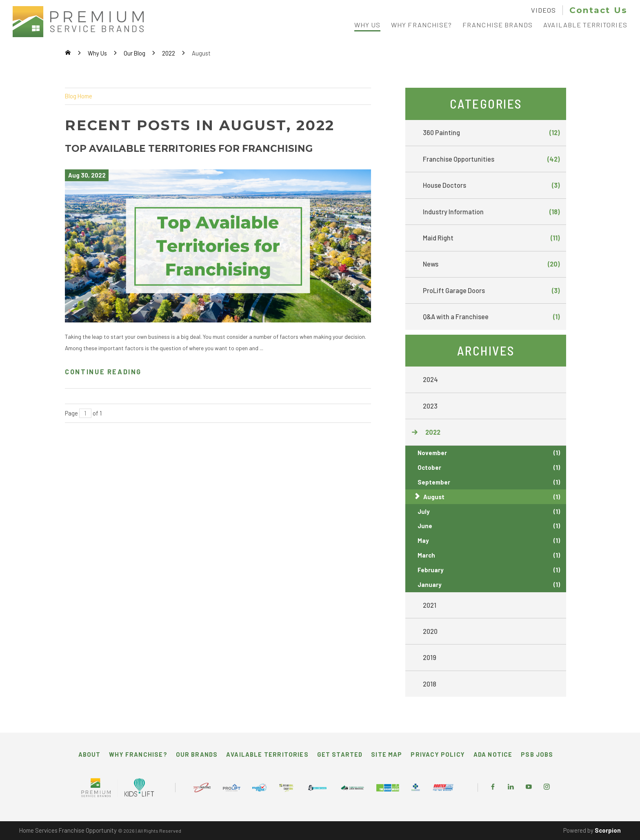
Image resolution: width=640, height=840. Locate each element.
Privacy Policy (438, 754)
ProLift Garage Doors (491, 291)
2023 (430, 406)
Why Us (97, 53)
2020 (430, 631)
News (491, 264)
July (489, 512)
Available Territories (267, 754)
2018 (430, 684)
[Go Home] (68, 53)
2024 (430, 379)
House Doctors (491, 185)
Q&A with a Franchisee (491, 317)
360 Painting (491, 133)
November (489, 453)
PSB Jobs (537, 754)
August (492, 497)
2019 (430, 657)
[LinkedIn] (511, 787)
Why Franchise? (138, 754)
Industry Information (491, 212)
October (489, 468)
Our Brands (197, 754)
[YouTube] (529, 787)
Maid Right (491, 238)
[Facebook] (493, 787)
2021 (430, 605)
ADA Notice (493, 754)
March (489, 555)
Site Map (387, 754)
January (489, 585)
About (90, 754)
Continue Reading (103, 372)
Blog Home (79, 96)
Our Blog (134, 53)
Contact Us (598, 10)
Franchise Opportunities (491, 159)
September (489, 482)
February (489, 570)
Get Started (340, 754)
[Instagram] (547, 787)
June (489, 526)
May (489, 541)
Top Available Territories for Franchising (189, 149)
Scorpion (608, 830)
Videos (543, 10)
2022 (169, 53)
